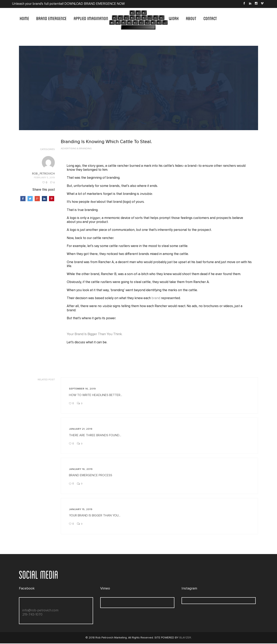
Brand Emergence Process (91, 476)
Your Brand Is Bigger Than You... (95, 516)
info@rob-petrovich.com (40, 611)
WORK (174, 18)
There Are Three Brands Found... (95, 436)
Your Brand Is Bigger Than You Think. (95, 335)
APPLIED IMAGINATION (91, 18)
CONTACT (210, 18)
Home (24, 18)
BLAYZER (185, 638)
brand (157, 299)
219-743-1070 (32, 615)
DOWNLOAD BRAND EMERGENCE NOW (95, 4)
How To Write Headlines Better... (96, 395)
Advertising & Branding (76, 149)
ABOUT (191, 18)
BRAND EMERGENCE (51, 18)
